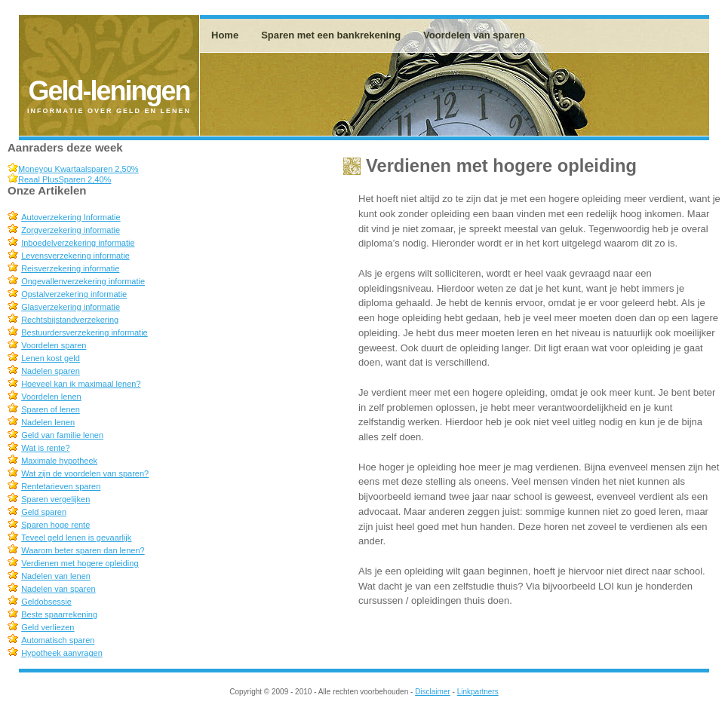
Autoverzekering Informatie (71, 217)
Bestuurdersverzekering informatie (84, 332)
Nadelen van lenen (56, 576)
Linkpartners (478, 692)
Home (225, 35)
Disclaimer (433, 692)
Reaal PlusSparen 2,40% (65, 179)
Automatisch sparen (58, 640)
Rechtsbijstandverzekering (70, 320)
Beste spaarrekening (59, 614)
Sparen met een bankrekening (331, 35)
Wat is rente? (45, 448)
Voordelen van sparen (474, 35)
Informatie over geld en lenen (109, 111)
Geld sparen (44, 512)
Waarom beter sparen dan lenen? (83, 550)
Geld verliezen (48, 627)
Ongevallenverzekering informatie (83, 281)
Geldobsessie (46, 602)
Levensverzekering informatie (75, 256)
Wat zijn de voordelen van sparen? (85, 473)
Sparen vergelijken (55, 499)
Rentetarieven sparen (61, 486)
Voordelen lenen (51, 397)
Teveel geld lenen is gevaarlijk (76, 538)
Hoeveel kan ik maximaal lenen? (81, 384)
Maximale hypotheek (59, 461)
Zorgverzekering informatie (71, 230)
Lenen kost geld (51, 358)
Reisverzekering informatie (70, 268)
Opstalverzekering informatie (74, 294)
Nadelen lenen (48, 422)
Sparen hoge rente (55, 525)
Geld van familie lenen (62, 435)
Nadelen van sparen (58, 589)
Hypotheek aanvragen (62, 653)
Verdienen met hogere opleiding (80, 563)
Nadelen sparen (51, 371)
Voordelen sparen (54, 345)
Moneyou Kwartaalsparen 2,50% (78, 169)
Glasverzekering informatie (71, 307)
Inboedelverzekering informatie (78, 243)
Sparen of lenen (51, 409)
